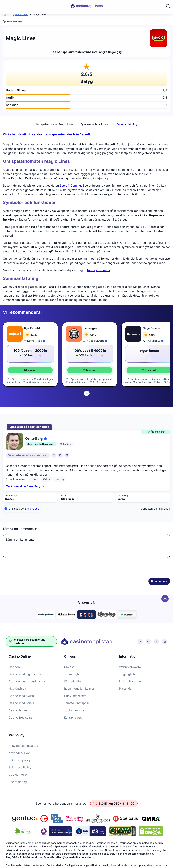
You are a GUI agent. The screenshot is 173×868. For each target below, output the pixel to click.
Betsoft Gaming (70, 184)
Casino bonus (18, 709)
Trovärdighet (73, 673)
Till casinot (30, 369)
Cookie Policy (18, 773)
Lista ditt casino (130, 680)
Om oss (69, 666)
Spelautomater (20, 14)
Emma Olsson (32, 507)
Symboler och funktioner (95, 123)
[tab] (86, 392)
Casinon (14, 666)
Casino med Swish (21, 695)
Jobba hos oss (74, 709)
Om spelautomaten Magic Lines (55, 123)
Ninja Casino (151, 327)
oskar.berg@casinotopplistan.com (29, 454)
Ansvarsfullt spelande (23, 744)
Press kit (125, 687)
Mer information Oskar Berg (25, 485)
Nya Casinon (17, 687)
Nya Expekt (32, 327)
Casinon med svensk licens (27, 680)
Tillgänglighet (128, 673)
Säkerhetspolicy (20, 759)
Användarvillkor (19, 752)
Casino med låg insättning (26, 673)
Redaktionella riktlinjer (79, 687)
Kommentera (159, 580)
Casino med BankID (22, 702)
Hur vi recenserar (76, 695)
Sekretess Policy (20, 766)
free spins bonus (98, 269)
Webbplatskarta (130, 666)
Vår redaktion (73, 680)
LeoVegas (90, 327)
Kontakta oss (73, 716)
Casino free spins (21, 716)
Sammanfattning (127, 123)
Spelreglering (18, 781)
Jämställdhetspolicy (78, 702)
